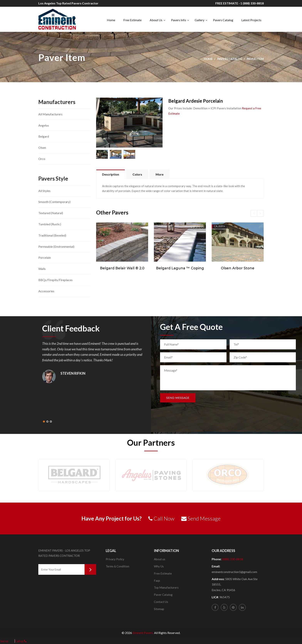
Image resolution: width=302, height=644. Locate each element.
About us (160, 559)
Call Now (161, 518)
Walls (42, 269)
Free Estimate (132, 20)
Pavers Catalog (223, 20)
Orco (42, 159)
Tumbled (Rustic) (50, 224)
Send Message (178, 398)
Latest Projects (251, 20)
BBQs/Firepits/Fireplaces (55, 280)
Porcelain (45, 257)
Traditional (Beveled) (52, 235)
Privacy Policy (115, 559)
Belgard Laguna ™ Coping (180, 268)
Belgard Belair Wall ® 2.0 (122, 268)
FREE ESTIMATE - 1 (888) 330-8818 (240, 3)
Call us (21, 641)
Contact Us (161, 602)
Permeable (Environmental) (56, 246)
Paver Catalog (163, 595)
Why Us (159, 566)
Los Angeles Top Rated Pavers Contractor (68, 3)
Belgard (44, 136)
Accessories (46, 291)
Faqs (157, 581)
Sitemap (159, 609)
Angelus (44, 125)
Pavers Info (179, 20)
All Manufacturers (50, 114)
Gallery (200, 20)
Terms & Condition (117, 566)
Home (111, 20)
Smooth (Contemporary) (54, 202)
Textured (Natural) (51, 213)
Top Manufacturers (166, 587)
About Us (156, 20)
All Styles (44, 191)
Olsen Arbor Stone (238, 268)
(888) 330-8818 (233, 559)
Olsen (42, 147)
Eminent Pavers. (143, 633)
